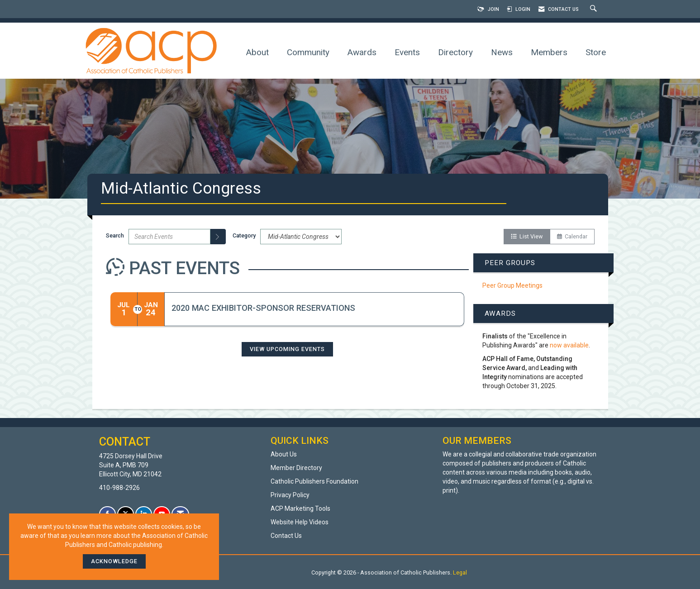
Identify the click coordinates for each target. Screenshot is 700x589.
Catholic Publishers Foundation (314, 481)
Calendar (572, 236)
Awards (362, 52)
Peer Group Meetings (512, 285)
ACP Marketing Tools (300, 508)
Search (115, 235)
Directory (455, 52)
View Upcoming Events (287, 349)
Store (596, 52)
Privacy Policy (290, 495)
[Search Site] (595, 9)
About (257, 52)
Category (244, 235)
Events (407, 52)
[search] (218, 237)
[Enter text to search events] (169, 237)
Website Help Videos (300, 522)
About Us (284, 454)
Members (549, 52)
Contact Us (286, 536)
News (502, 52)
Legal (460, 572)
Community (308, 52)
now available (569, 345)
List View (527, 236)
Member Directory (296, 468)
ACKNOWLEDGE (114, 561)
